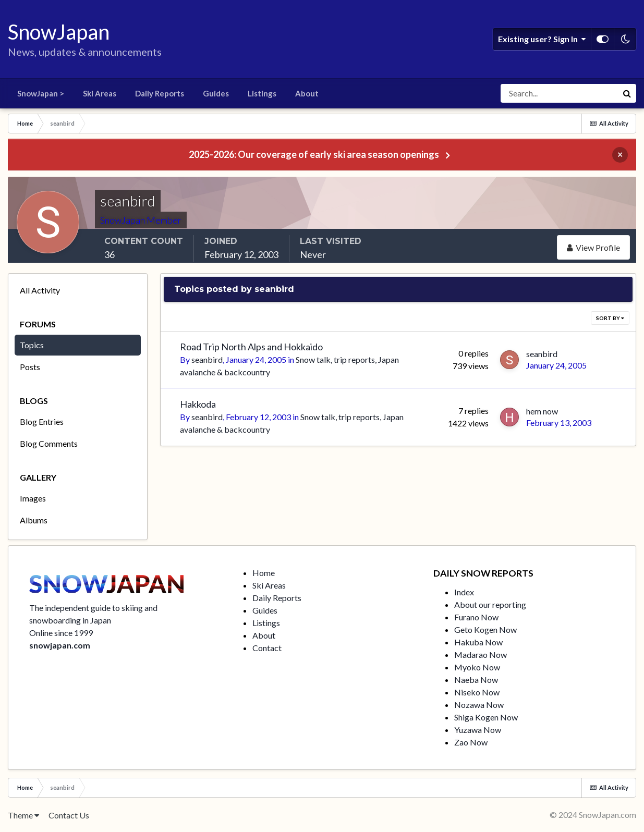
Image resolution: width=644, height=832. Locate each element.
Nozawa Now (479, 705)
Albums (34, 520)
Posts (30, 367)
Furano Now (476, 617)
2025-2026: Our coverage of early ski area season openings (314, 154)
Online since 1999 (61, 633)
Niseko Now (477, 692)
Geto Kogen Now (485, 629)
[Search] (559, 93)
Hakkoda (198, 404)
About (307, 93)
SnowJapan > (41, 93)
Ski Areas (100, 93)
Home (264, 573)
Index (464, 592)
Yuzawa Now (478, 730)
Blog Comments (49, 443)
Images (33, 498)
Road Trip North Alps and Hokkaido (251, 347)
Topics (32, 345)
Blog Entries (42, 421)
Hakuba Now (478, 642)
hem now (542, 411)
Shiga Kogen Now (486, 717)
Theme (23, 815)
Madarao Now (481, 654)
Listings (262, 93)
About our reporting (490, 604)
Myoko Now (477, 667)
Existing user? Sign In (542, 39)
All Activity (40, 290)
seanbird (207, 359)
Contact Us (69, 815)
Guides (216, 93)
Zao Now (471, 742)
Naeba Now (476, 680)
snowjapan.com (60, 645)
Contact (267, 648)
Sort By (610, 318)
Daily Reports (160, 93)
